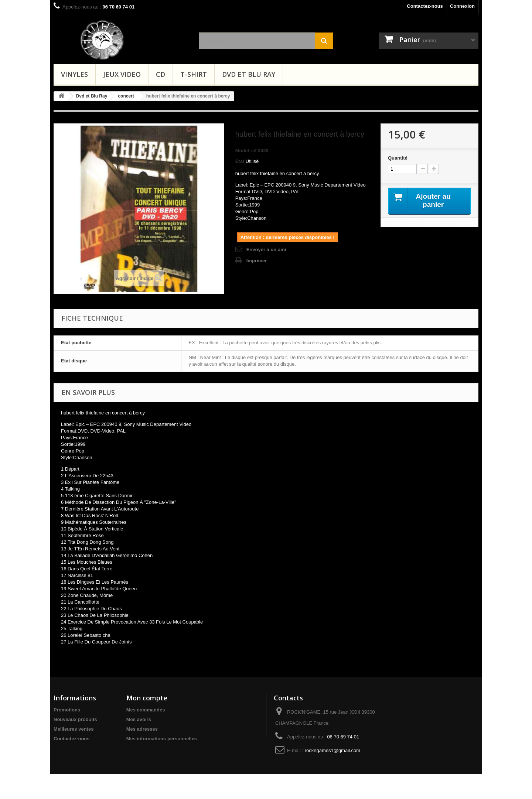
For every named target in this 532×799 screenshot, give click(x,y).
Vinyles (74, 74)
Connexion (462, 6)
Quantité (398, 158)
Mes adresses (142, 729)
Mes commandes (146, 710)
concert (126, 96)
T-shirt (194, 74)
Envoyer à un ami (266, 250)
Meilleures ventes (74, 729)
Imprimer (257, 261)
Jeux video (122, 74)
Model (242, 151)
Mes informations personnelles (162, 739)
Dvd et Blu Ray (249, 74)
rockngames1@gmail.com (332, 750)
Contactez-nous (425, 6)
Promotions (67, 710)
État (240, 161)
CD (161, 74)
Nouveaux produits (75, 719)
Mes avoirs (139, 719)
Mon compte (147, 698)
